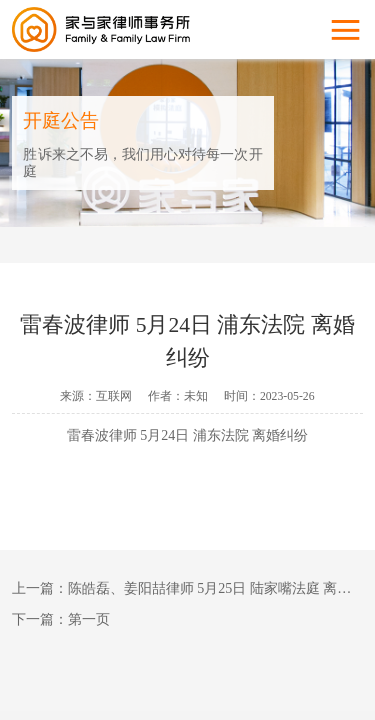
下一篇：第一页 (61, 619)
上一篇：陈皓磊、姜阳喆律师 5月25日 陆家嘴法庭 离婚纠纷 (188, 588)
